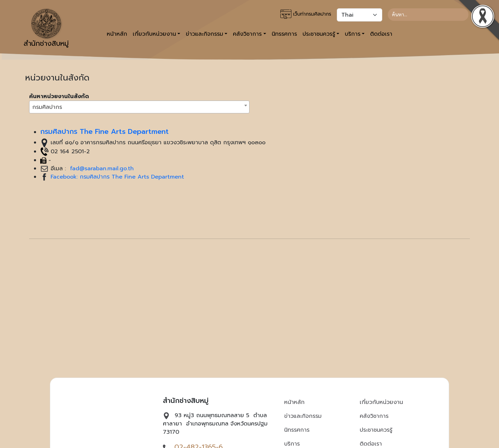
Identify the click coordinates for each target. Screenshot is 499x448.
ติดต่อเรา (381, 34)
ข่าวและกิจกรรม (303, 416)
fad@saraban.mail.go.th (101, 169)
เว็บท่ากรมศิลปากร (306, 14)
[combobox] (139, 107)
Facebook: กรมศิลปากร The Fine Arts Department (117, 177)
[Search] (428, 15)
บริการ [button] (353, 34)
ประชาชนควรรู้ (376, 430)
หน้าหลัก (117, 34)
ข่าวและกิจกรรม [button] (204, 34)
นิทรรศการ (284, 34)
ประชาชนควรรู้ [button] (319, 34)
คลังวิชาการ (374, 416)
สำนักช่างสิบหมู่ (46, 29)
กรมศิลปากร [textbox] (47, 107)
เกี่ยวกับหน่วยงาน (381, 402)
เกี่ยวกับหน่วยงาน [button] (154, 34)
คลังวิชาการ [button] (247, 34)
